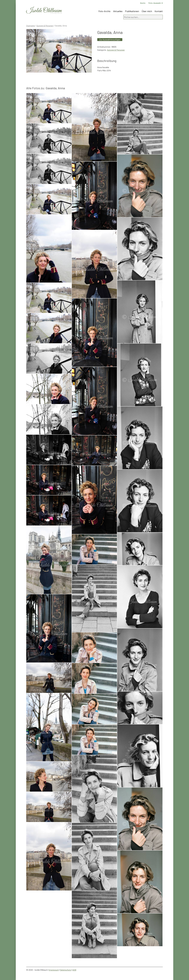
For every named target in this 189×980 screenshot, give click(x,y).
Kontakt (159, 11)
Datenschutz (66, 970)
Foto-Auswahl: (156, 3)
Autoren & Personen (45, 26)
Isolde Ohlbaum (44, 11)
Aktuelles (118, 11)
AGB (74, 970)
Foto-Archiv (104, 11)
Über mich (147, 11)
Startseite (31, 26)
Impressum (54, 970)
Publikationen (132, 11)
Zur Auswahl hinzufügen (110, 40)
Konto (143, 3)
